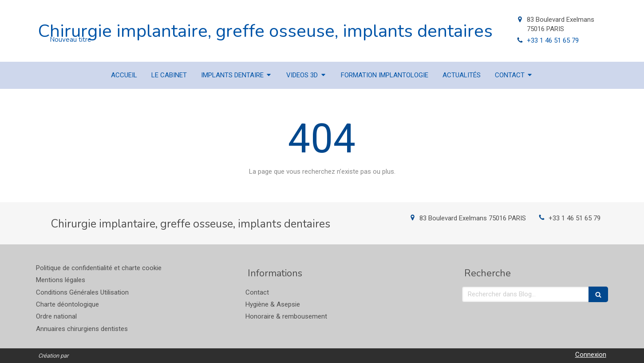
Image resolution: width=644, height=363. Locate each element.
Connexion (591, 355)
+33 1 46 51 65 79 (553, 40)
